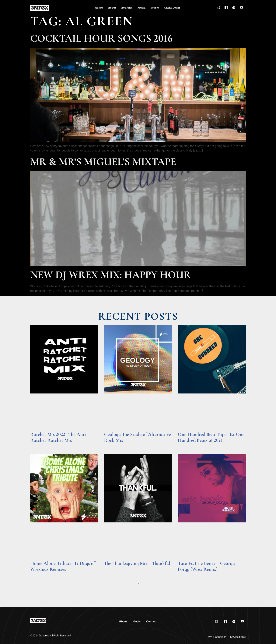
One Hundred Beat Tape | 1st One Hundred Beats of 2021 (211, 437)
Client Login (172, 8)
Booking (127, 8)
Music (155, 8)
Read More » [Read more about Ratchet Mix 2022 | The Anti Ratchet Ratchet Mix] (38, 445)
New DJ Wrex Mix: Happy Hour (111, 275)
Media (141, 8)
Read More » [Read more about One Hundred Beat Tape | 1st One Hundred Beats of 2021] (185, 445)
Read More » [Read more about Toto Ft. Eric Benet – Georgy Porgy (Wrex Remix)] (185, 575)
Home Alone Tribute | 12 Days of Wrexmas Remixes (63, 566)
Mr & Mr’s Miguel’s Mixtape (103, 162)
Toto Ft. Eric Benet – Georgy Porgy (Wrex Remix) (206, 566)
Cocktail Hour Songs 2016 (101, 38)
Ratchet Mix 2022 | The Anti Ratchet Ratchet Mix (58, 437)
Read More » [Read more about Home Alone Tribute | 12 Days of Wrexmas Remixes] (38, 575)
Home (99, 8)
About (112, 8)
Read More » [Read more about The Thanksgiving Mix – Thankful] (111, 569)
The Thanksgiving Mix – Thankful (137, 563)
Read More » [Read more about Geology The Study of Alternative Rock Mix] (111, 445)
